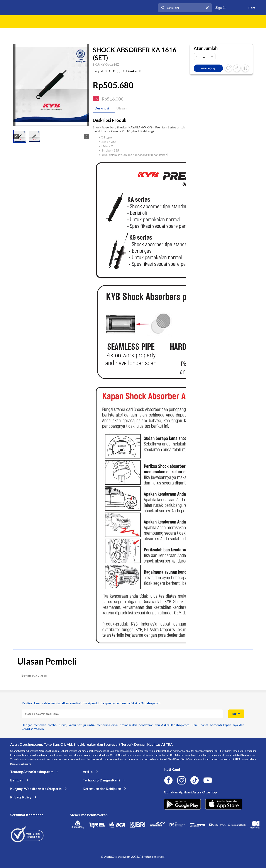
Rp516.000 (113, 99)
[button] (20, 136)
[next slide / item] (88, 85)
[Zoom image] (51, 84)
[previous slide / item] (14, 85)
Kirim (236, 714)
